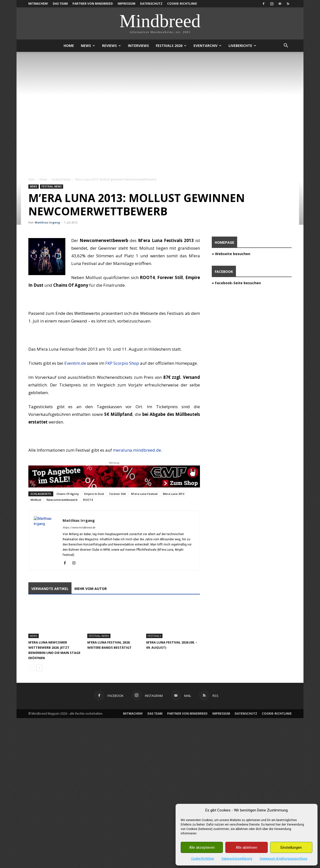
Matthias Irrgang (47, 222)
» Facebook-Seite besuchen (236, 283)
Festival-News (61, 179)
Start (32, 179)
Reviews (111, 46)
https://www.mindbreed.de (79, 528)
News (88, 46)
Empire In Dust (94, 494)
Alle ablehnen (246, 848)
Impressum (126, 4)
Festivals (154, 636)
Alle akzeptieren (202, 848)
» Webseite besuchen (231, 254)
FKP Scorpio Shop (122, 363)
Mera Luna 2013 (174, 494)
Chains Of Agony (68, 494)
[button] (286, 46)
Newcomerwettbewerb (62, 500)
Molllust (36, 500)
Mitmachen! (38, 4)
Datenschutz (151, 4)
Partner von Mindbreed (93, 4)
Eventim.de (75, 363)
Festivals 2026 (171, 46)
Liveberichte (242, 46)
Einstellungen (291, 848)
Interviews (138, 46)
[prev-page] (31, 668)
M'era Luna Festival (144, 494)
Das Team (60, 4)
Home (69, 46)
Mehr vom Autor (91, 589)
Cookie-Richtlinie (203, 859)
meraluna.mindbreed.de (137, 450)
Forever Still (118, 494)
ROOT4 (88, 500)
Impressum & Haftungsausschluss (284, 859)
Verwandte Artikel (50, 589)
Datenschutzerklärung (237, 859)
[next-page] (39, 668)
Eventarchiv (207, 46)
